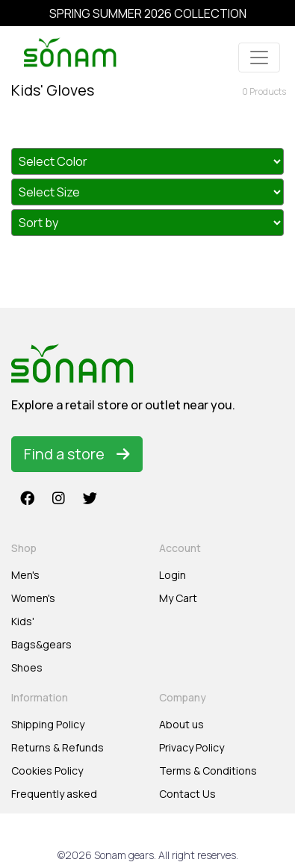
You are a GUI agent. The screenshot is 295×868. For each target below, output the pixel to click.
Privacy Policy (192, 747)
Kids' (23, 621)
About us (181, 724)
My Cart (178, 598)
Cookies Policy (47, 771)
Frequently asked (54, 794)
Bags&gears (41, 644)
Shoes (27, 667)
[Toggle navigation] (259, 58)
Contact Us (187, 794)
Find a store (77, 454)
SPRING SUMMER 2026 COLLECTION (148, 13)
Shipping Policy (48, 724)
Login (173, 575)
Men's (25, 575)
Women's (33, 598)
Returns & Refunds (58, 747)
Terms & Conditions (208, 771)
